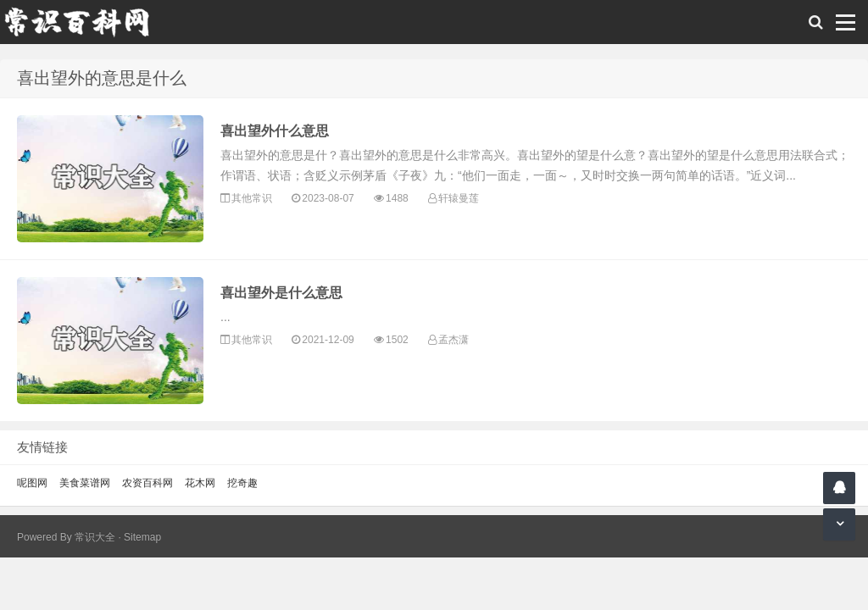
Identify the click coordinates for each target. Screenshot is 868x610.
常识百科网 (85, 22)
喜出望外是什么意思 (281, 293)
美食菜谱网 (85, 483)
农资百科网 (147, 483)
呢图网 (32, 483)
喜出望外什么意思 (275, 131)
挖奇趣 (242, 483)
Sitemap (142, 537)
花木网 (200, 483)
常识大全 (95, 537)
